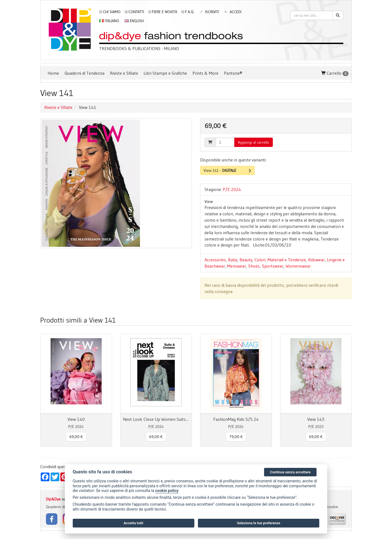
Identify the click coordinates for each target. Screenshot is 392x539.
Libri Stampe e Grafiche (165, 73)
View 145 (316, 419)
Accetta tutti (133, 523)
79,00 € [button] (236, 437)
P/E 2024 (232, 189)
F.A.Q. (188, 12)
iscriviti (209, 12)
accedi (233, 12)
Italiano (109, 21)
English (134, 21)
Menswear (237, 266)
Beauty (246, 260)
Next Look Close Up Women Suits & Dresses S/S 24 (156, 419)
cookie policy (167, 491)
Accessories (215, 260)
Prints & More (205, 73)
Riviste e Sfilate (124, 73)
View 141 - (227, 170)
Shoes (254, 266)
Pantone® (233, 73)
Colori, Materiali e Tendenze (280, 260)
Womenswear (298, 266)
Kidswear (316, 260)
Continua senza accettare (290, 472)
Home (53, 73)
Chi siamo (110, 12)
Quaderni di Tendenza (84, 73)
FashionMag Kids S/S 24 (236, 419)
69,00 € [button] (76, 437)
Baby (233, 260)
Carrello (335, 73)
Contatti (134, 12)
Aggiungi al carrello (254, 142)
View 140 (76, 419)
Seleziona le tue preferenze (259, 523)
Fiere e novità (163, 12)
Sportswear (273, 266)
